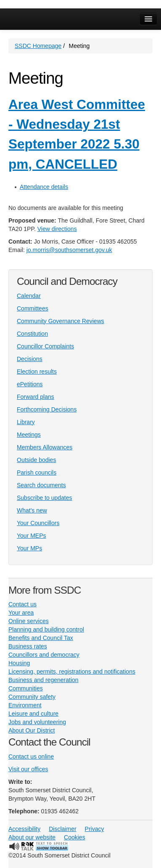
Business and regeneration (44, 680)
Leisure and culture (33, 714)
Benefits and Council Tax (41, 638)
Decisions (30, 359)
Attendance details (44, 187)
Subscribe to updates (45, 498)
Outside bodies (36, 460)
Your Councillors (38, 523)
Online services (29, 621)
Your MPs (29, 548)
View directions (57, 229)
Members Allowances (45, 447)
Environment (25, 705)
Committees (33, 308)
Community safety (32, 697)
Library (26, 422)
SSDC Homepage (38, 46)
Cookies (75, 837)
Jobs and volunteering (37, 722)
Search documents (41, 485)
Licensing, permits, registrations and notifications (72, 672)
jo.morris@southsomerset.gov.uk (69, 250)
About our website (32, 837)
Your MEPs (32, 536)
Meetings (29, 435)
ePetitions (30, 384)
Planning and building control (46, 629)
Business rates (28, 646)
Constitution (32, 334)
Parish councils (37, 472)
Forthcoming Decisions (47, 409)
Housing (19, 663)
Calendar (29, 296)
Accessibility (24, 829)
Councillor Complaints (45, 346)
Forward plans (36, 397)
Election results (37, 372)
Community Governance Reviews (61, 321)
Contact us (22, 604)
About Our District (32, 730)
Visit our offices (28, 769)
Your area (21, 613)
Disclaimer (62, 829)
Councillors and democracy (44, 655)
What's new (32, 510)
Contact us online (31, 757)
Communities (26, 688)
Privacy (95, 829)
